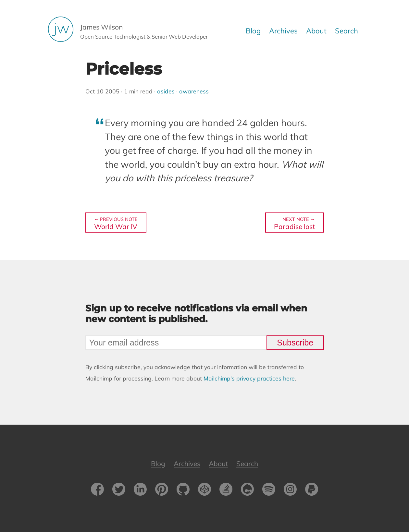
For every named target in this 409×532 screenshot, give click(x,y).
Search (347, 31)
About (316, 31)
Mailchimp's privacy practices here (249, 378)
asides (166, 91)
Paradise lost (294, 223)
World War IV (116, 223)
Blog (253, 31)
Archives (283, 31)
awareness (194, 91)
